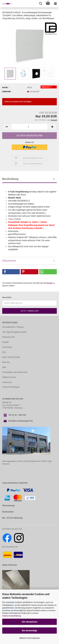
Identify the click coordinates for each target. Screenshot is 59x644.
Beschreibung (10, 179)
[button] (7, 127)
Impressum (7, 382)
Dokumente (9, 261)
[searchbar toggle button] (41, 4)
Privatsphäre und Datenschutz (15, 372)
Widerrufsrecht (9, 337)
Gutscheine (7, 347)
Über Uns (6, 362)
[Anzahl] (29, 127)
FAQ (4, 352)
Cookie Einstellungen (11, 387)
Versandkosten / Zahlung (13, 327)
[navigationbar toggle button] (55, 4)
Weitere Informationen (30, 638)
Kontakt (5, 342)
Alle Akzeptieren (29, 622)
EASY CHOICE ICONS (11, 357)
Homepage (48, 283)
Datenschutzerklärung (11, 616)
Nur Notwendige (29, 631)
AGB (4, 367)
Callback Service (9, 377)
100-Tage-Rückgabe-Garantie (14, 332)
